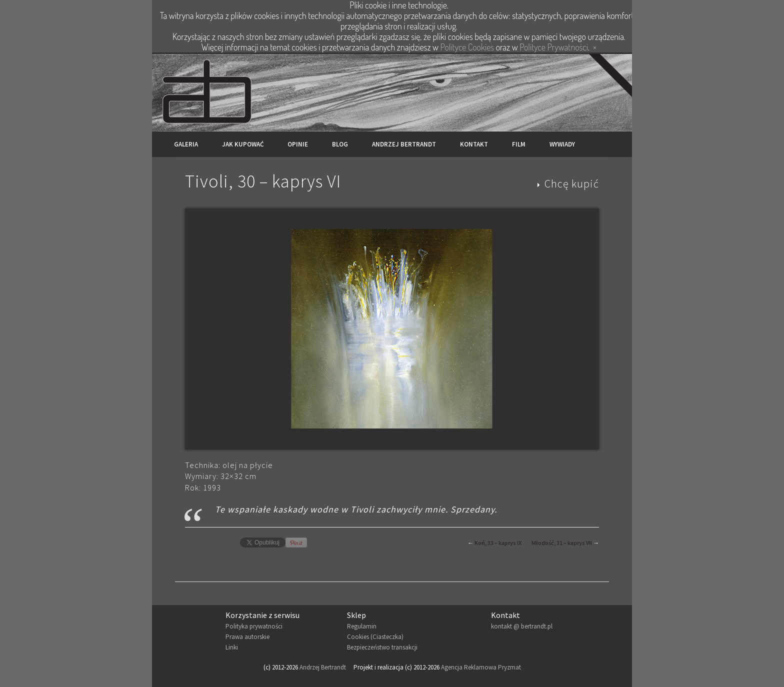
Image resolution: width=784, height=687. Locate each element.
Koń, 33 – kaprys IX (498, 543)
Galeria (186, 144)
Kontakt (474, 144)
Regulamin (362, 626)
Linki (232, 647)
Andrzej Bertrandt (404, 144)
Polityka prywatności (254, 626)
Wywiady (562, 144)
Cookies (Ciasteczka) (375, 637)
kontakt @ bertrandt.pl (522, 626)
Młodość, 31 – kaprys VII (562, 543)
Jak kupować (243, 144)
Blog (340, 144)
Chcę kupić (572, 183)
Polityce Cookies (467, 47)
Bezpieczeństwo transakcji (382, 647)
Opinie (298, 144)
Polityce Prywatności (554, 47)
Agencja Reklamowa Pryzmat (481, 667)
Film (519, 144)
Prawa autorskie (247, 637)
